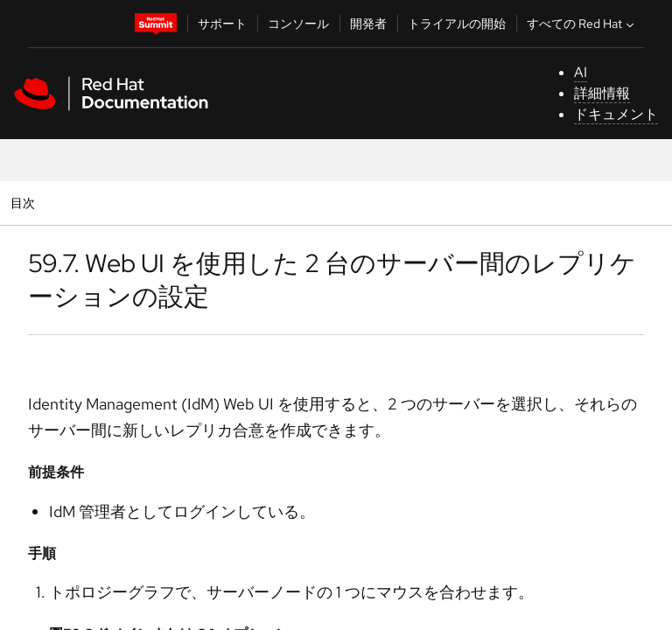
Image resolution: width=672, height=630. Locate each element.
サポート (222, 24)
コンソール (298, 24)
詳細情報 (602, 93)
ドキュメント (616, 114)
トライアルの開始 (457, 24)
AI (581, 72)
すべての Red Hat (582, 24)
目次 (25, 203)
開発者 (368, 24)
